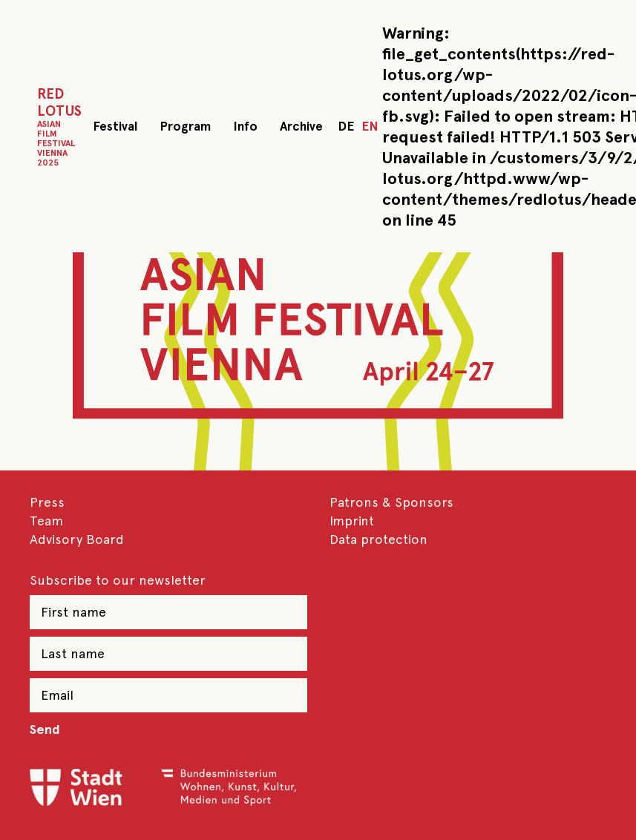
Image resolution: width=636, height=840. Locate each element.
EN (370, 126)
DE (346, 126)
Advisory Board (77, 539)
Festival (115, 126)
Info (245, 126)
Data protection (378, 539)
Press (47, 502)
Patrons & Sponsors (391, 502)
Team (46, 521)
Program (185, 126)
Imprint (352, 521)
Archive (301, 126)
